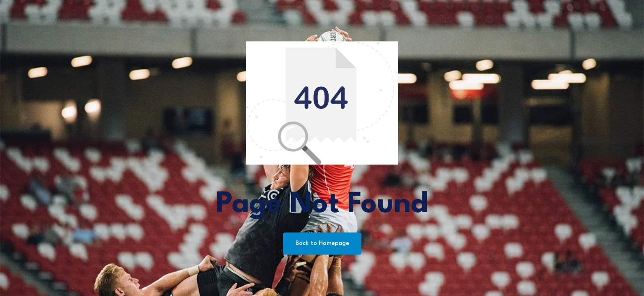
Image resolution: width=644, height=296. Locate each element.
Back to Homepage (322, 244)
